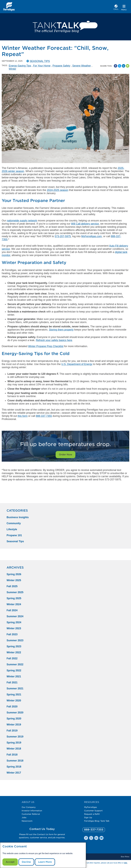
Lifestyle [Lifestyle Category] (12, 529)
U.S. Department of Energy (77, 364)
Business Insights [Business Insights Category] (18, 517)
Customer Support (93, 811)
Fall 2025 (12, 586)
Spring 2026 (14, 574)
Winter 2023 (14, 628)
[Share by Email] (128, 66)
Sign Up (88, 817)
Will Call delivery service (85, 224)
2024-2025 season (58, 190)
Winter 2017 (14, 773)
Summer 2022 (15, 664)
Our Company (29, 807)
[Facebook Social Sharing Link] (116, 66)
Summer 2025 (15, 592)
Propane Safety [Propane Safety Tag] (61, 66)
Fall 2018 (12, 755)
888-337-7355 (44, 416)
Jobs (24, 817)
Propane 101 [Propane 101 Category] (14, 535)
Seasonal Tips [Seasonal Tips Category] (15, 541)
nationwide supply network (22, 221)
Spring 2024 (14, 622)
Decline (26, 862)
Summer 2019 (15, 737)
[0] (94, 830)
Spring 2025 (14, 598)
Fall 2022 (12, 658)
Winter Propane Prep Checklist (46, 346)
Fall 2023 (12, 634)
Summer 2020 (15, 713)
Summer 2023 (15, 640)
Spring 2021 (14, 695)
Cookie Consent (15, 846)
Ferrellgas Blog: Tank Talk (97, 821)
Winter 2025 (14, 580)
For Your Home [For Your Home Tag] (42, 66)
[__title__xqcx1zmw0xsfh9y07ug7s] (9, 7)
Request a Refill (92, 814)
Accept (10, 862)
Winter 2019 (14, 725)
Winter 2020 (14, 701)
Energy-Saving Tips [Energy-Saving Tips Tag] (20, 66)
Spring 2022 (14, 670)
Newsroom (27, 821)
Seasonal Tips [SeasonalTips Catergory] (40, 61)
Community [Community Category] (14, 523)
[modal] (43, 855)
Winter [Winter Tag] (12, 69)
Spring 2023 (14, 646)
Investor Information (32, 811)
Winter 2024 (14, 604)
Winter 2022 (14, 652)
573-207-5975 (63, 236)
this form (23, 416)
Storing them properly (61, 330)
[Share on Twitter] (120, 66)
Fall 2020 (12, 707)
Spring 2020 (14, 719)
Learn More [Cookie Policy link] (45, 862)
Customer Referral (31, 814)
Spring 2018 (14, 767)
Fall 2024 (12, 610)
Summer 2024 (15, 616)
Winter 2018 (14, 749)
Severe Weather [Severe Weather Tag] (82, 66)
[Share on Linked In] (124, 66)
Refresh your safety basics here (54, 340)
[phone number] (116, 8)
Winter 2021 (14, 676)
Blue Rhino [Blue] (125, 857)
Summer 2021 (15, 689)
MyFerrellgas (91, 807)
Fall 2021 (12, 682)
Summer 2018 (15, 761)
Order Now (65, 455)
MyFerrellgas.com (92, 236)
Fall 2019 (12, 731)
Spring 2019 (14, 743)
